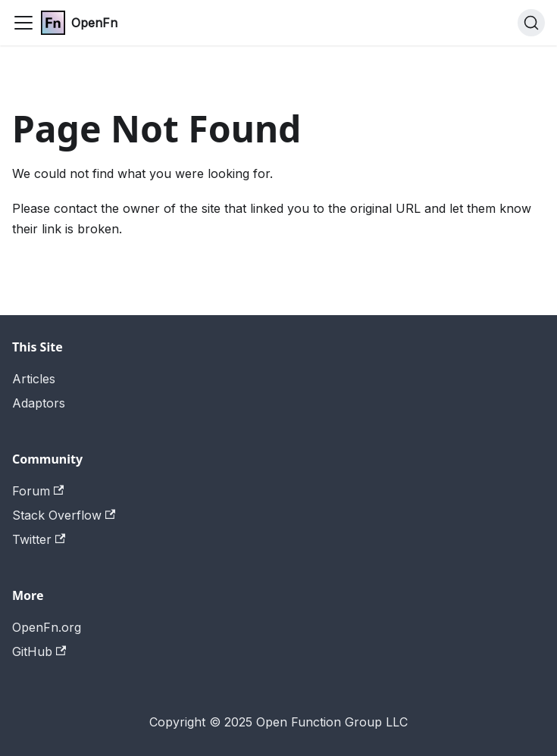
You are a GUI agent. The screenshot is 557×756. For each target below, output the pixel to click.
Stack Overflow (64, 515)
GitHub (39, 651)
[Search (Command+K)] (531, 23)
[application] (553, 752)
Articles (34, 379)
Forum (38, 491)
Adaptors (39, 403)
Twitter (39, 539)
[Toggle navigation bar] (23, 23)
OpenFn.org (47, 627)
